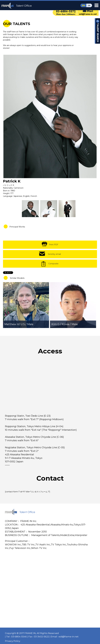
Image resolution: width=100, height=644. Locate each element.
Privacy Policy (13, 641)
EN (83, 5)
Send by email (54, 254)
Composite (53, 264)
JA (89, 5)
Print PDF (54, 245)
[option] (50, 116)
